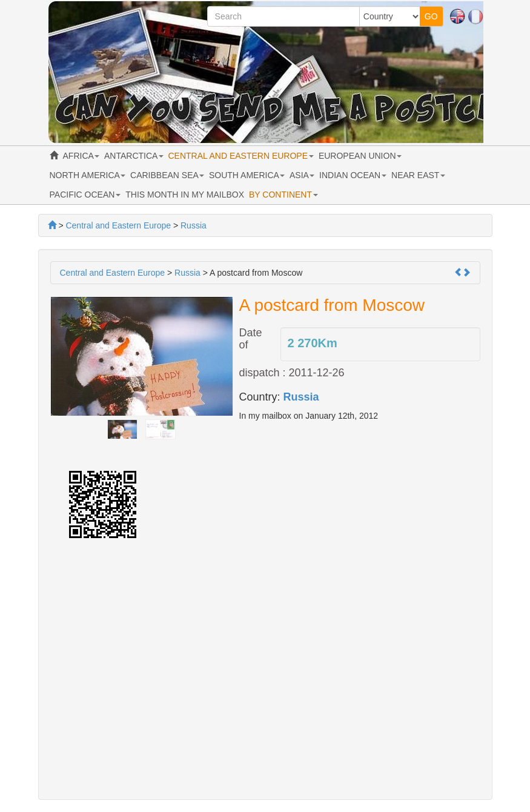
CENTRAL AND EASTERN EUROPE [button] (241, 156)
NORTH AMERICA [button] (88, 175)
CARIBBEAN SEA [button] (167, 175)
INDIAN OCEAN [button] (353, 175)
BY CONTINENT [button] (283, 195)
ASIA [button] (302, 175)
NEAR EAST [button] (418, 175)
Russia (301, 397)
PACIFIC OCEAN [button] (85, 195)
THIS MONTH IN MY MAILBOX (185, 195)
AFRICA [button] (81, 156)
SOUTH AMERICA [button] (247, 175)
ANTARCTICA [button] (134, 156)
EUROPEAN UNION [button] (360, 156)
